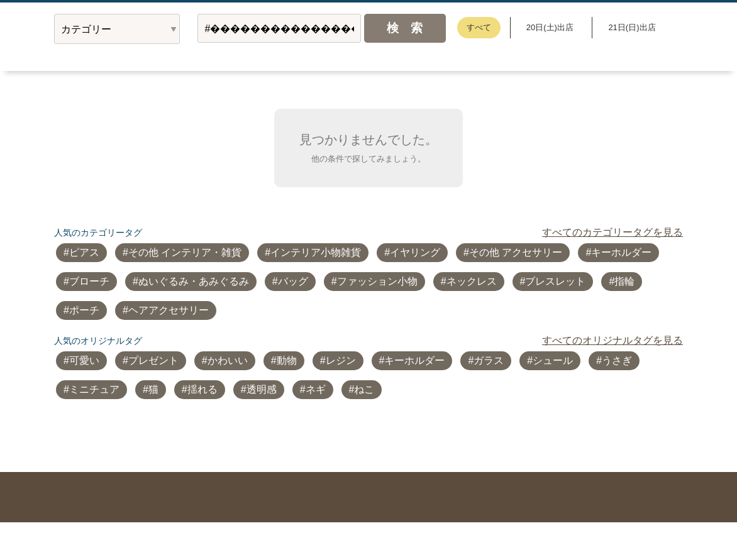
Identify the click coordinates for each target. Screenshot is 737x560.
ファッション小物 (377, 281)
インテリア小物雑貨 (316, 252)
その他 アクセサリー (516, 252)
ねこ (364, 389)
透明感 (262, 389)
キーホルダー (621, 252)
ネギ (316, 389)
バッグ (293, 281)
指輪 (624, 281)
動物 (287, 360)
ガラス (489, 360)
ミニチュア (94, 389)
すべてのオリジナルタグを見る (612, 340)
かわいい (228, 360)
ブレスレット (555, 281)
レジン (341, 360)
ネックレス (472, 281)
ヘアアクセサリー (169, 310)
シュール (553, 360)
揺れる (202, 389)
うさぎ (617, 360)
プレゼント (153, 360)
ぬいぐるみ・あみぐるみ (194, 281)
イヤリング (415, 252)
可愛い (84, 360)
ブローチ (89, 281)
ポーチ (84, 310)
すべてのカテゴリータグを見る (612, 232)
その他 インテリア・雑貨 (185, 252)
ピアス (84, 252)
